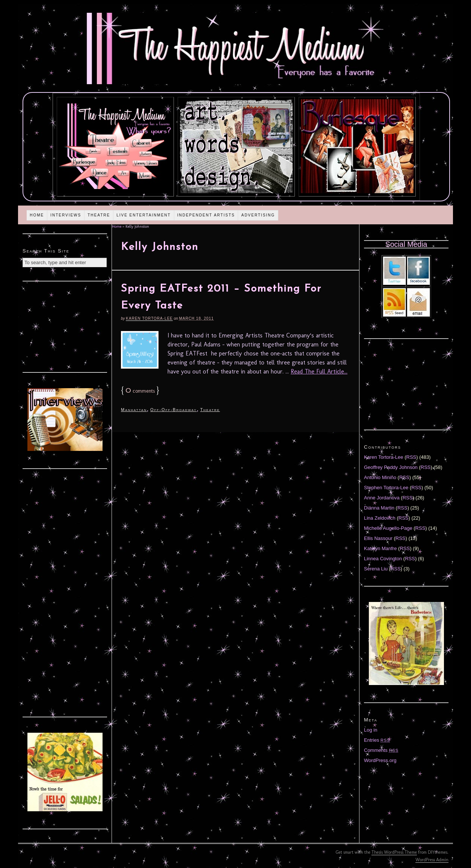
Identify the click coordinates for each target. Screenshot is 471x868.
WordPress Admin (432, 860)
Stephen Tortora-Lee (386, 488)
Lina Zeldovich (380, 518)
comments (140, 391)
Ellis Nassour (378, 538)
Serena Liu (376, 569)
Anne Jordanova (382, 498)
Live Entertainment (144, 215)
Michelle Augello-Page (388, 528)
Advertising (258, 215)
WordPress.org (380, 760)
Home (37, 215)
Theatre (99, 215)
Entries (377, 740)
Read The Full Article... (319, 371)
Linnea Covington (383, 559)
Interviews (66, 215)
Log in (371, 730)
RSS (411, 457)
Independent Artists (206, 215)
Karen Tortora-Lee (149, 318)
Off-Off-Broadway (174, 410)
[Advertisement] (65, 326)
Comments (381, 750)
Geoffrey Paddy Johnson (391, 467)
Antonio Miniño (380, 477)
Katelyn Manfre (380, 548)
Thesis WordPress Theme (394, 852)
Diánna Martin (379, 508)
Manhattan (134, 410)
